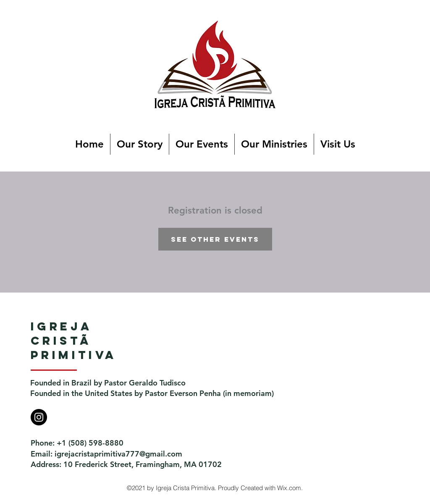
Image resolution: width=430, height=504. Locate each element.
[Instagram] (39, 417)
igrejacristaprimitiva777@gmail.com (118, 454)
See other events (215, 239)
